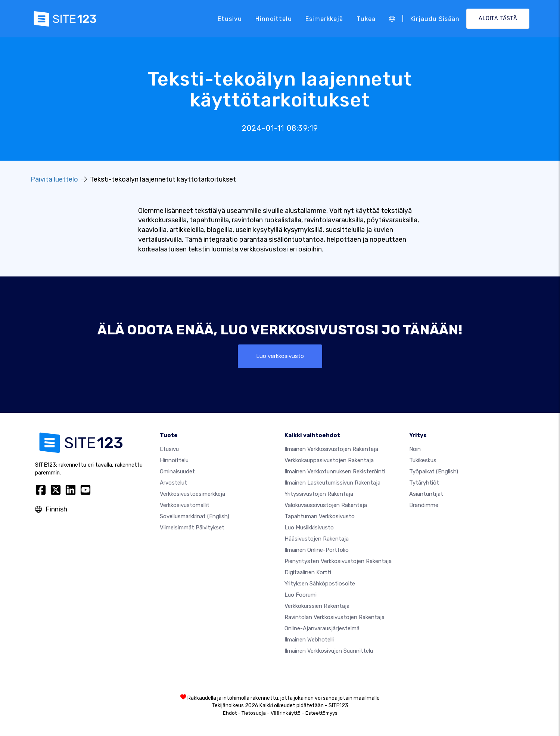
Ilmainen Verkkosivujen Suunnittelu (329, 651)
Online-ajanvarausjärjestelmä (322, 629)
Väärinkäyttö (286, 713)
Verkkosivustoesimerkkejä (192, 494)
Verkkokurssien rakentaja (317, 606)
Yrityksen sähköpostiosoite (320, 584)
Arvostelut (173, 483)
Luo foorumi (301, 595)
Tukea (366, 18)
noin (415, 449)
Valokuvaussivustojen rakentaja (326, 505)
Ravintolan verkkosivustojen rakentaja (335, 618)
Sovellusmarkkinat (195, 517)
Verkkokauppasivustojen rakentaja (329, 461)
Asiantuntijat (426, 494)
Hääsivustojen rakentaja (317, 539)
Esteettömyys (321, 713)
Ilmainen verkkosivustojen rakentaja (331, 449)
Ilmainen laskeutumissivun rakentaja (332, 483)
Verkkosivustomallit (185, 505)
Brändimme (424, 505)
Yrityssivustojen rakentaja (319, 494)
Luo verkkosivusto (280, 356)
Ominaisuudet (177, 472)
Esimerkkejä (324, 18)
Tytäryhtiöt (424, 483)
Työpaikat (434, 472)
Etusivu (230, 18)
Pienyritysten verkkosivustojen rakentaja (338, 562)
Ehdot (230, 713)
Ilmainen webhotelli (309, 640)
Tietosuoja (254, 713)
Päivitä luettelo (54, 179)
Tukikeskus (423, 461)
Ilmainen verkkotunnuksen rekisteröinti (335, 472)
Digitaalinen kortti (308, 573)
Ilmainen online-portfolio (317, 550)
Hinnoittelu (274, 18)
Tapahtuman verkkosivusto (320, 517)
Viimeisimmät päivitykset (192, 528)
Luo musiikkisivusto (309, 528)
